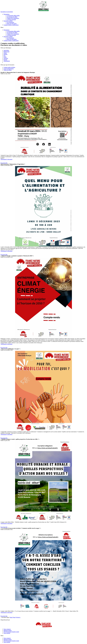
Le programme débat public (13, 16)
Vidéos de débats (8, 70)
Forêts (5, 57)
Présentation (6, 14)
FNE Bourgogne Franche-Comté (11, 632)
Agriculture (6, 50)
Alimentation (7, 61)
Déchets (5, 54)
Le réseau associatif (11, 20)
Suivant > (18, 617)
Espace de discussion (12, 24)
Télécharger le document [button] (6, 159)
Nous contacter (7, 629)
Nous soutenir (7, 633)
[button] (7, 12)
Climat (5, 53)
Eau (4, 56)
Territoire (6, 58)
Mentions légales (8, 630)
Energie (5, 60)
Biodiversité (6, 52)
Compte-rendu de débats (9, 67)
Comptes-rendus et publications (11, 25)
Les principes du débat (12, 17)
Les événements (10, 22)
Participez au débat (8, 21)
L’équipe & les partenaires (13, 18)
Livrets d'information (9, 69)
